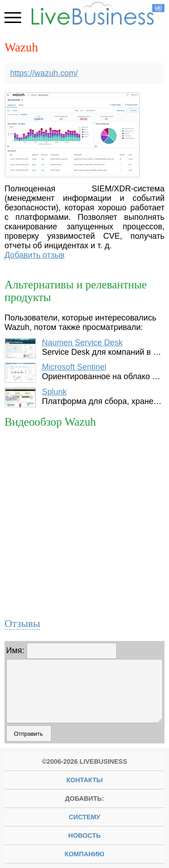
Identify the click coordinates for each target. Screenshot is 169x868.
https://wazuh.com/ (44, 73)
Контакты (84, 780)
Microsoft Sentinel (74, 367)
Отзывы (22, 623)
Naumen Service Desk (82, 343)
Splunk (54, 392)
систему (84, 817)
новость (85, 836)
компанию (84, 854)
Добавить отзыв (34, 255)
